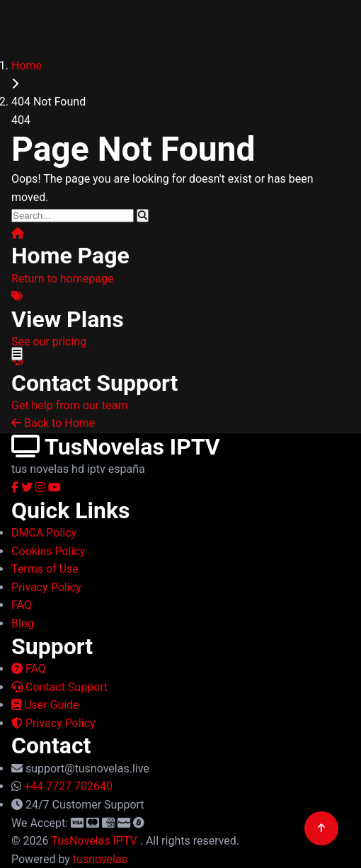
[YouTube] (55, 487)
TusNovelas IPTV (96, 841)
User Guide (45, 705)
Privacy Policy (53, 723)
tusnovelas (100, 859)
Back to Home (53, 423)
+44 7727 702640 (68, 786)
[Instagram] (42, 487)
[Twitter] (28, 487)
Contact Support (59, 687)
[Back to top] (321, 828)
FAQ (29, 669)
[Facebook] (16, 487)
